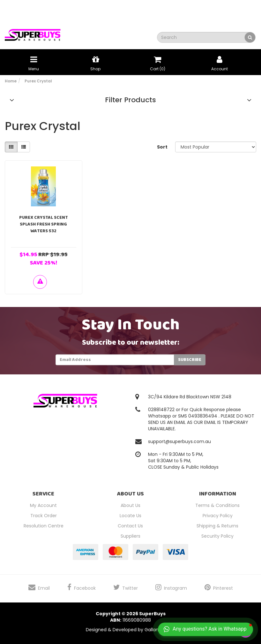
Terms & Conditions (217, 505)
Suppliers (130, 536)
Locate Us (130, 516)
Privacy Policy (218, 516)
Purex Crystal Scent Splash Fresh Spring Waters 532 (44, 224)
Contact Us (130, 526)
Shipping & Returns (217, 526)
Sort (162, 147)
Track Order (44, 516)
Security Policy (217, 536)
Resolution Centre (44, 526)
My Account (43, 505)
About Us (130, 505)
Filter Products (130, 100)
